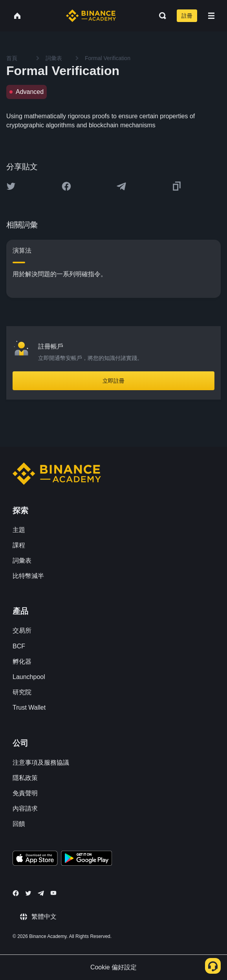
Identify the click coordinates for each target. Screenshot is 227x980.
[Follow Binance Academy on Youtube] (53, 893)
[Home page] (91, 16)
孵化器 (22, 662)
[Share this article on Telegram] (121, 186)
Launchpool (29, 677)
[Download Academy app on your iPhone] (35, 859)
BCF (19, 646)
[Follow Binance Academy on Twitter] (28, 893)
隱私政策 (25, 778)
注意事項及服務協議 (41, 763)
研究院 (22, 692)
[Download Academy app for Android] (86, 859)
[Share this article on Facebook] (66, 186)
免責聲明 (25, 793)
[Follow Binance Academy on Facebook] (16, 893)
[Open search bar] (160, 16)
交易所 (22, 630)
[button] (211, 16)
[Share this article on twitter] (11, 186)
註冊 (187, 16)
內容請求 (25, 808)
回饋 (19, 824)
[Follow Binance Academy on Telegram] (41, 893)
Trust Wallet (29, 707)
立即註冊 (113, 381)
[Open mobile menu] (211, 16)
